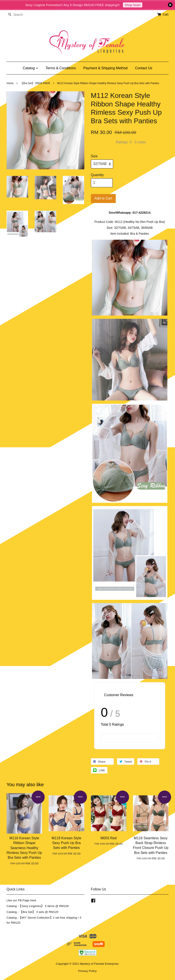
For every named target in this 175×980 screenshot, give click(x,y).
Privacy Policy (87, 971)
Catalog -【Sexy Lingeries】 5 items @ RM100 (38, 906)
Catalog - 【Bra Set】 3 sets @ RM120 (32, 912)
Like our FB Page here (21, 900)
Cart (166, 14)
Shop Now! (133, 5)
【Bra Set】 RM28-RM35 (35, 83)
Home (10, 83)
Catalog (30, 68)
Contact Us (144, 68)
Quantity (97, 175)
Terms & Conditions (61, 68)
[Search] (20, 15)
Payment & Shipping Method (105, 68)
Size (94, 156)
